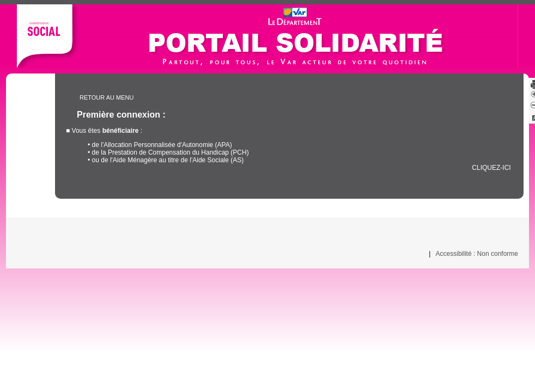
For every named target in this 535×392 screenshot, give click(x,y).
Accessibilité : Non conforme (477, 254)
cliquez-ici (491, 168)
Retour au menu (107, 97)
